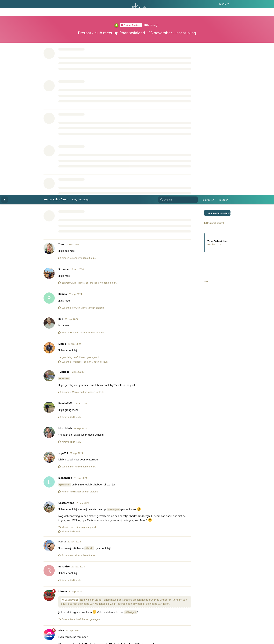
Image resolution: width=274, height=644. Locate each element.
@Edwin (89, 353)
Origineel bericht (214, 28)
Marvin (66, 512)
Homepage (122, 625)
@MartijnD (113, 314)
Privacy (154, 625)
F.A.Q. (75, 4)
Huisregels (85, 4)
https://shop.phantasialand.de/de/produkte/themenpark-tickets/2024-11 (102, 456)
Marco (65, 183)
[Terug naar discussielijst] (5, 5)
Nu (207, 87)
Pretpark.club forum (56, 4)
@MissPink (65, 290)
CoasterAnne (71, 405)
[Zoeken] (178, 5)
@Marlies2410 (73, 591)
